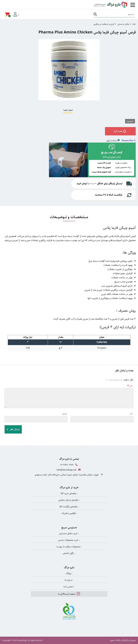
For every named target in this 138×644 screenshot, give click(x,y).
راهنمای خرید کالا (69, 493)
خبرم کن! (120, 131)
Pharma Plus (127, 140)
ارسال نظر (13, 429)
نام (131, 414)
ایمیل (65, 414)
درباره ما (69, 580)
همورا (112, 640)
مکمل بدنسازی (123, 24)
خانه (134, 24)
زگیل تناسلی (69, 553)
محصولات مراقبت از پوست (69, 547)
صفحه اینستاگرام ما (69, 594)
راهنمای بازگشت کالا (69, 507)
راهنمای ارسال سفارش (69, 500)
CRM (118, 640)
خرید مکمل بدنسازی (69, 533)
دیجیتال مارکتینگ (129, 640)
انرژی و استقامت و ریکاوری (104, 24)
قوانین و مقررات (69, 513)
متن (130, 386)
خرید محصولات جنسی (69, 540)
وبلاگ (69, 573)
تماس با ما (69, 587)
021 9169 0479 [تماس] (66, 465)
